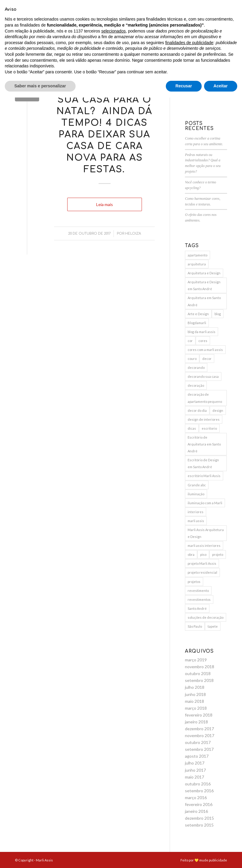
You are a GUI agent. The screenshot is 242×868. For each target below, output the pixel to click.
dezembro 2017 (199, 729)
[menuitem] (48, 22)
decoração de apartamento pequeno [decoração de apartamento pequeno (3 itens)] (205, 398)
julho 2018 (195, 687)
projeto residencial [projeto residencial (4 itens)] (202, 572)
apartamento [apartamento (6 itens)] (197, 255)
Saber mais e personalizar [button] (40, 856)
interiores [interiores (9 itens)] (196, 512)
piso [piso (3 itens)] (203, 554)
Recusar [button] (184, 856)
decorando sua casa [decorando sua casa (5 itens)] (203, 376)
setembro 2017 (199, 749)
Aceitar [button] (221, 856)
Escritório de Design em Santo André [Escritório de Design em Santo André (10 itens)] (203, 463)
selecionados (114, 802)
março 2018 (196, 708)
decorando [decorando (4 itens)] (196, 368)
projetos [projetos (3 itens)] (194, 582)
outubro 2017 (198, 742)
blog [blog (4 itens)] (218, 314)
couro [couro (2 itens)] (192, 359)
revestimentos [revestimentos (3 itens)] (199, 599)
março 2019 (196, 660)
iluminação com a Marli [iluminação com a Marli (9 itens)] (205, 503)
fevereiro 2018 (199, 715)
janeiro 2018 (196, 722)
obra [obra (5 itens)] (191, 554)
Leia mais (105, 204)
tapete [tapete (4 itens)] (213, 626)
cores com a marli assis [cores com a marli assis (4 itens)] (205, 350)
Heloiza (133, 234)
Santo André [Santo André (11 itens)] (197, 608)
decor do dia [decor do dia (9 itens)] (197, 410)
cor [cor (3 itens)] (190, 341)
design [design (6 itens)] (218, 410)
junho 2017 (195, 770)
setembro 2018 (199, 680)
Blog (105, 79)
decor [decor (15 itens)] (207, 359)
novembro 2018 (200, 667)
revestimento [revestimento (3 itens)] (198, 591)
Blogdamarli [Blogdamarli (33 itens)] (197, 323)
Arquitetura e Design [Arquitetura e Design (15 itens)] (204, 273)
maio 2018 (194, 701)
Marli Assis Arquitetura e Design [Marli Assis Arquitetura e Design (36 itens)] (206, 533)
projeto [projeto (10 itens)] (218, 554)
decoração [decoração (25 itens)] (196, 385)
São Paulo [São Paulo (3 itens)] (195, 626)
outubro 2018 (198, 673)
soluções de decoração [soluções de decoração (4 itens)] (206, 617)
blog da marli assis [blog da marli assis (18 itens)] (202, 332)
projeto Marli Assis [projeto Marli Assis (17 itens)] (202, 563)
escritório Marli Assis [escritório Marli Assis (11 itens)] (204, 476)
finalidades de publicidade (189, 813)
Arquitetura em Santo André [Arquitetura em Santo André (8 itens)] (204, 301)
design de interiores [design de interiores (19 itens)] (204, 419)
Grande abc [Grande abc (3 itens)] (197, 485)
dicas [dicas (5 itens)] (192, 428)
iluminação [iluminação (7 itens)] (196, 494)
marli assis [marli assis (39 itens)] (196, 521)
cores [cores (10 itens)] (203, 341)
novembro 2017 (200, 735)
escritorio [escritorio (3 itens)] (209, 428)
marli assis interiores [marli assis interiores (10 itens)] (204, 546)
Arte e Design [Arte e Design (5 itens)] (198, 314)
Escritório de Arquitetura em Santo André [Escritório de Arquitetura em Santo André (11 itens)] (204, 444)
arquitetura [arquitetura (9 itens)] (197, 264)
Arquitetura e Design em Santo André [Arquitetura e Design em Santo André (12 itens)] (204, 285)
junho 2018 (195, 694)
